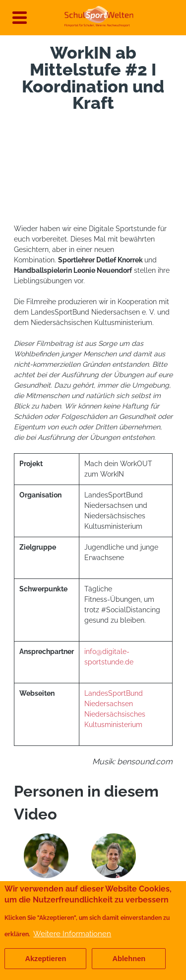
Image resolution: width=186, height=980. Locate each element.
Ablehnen (129, 959)
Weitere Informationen (72, 934)
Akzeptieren (45, 959)
